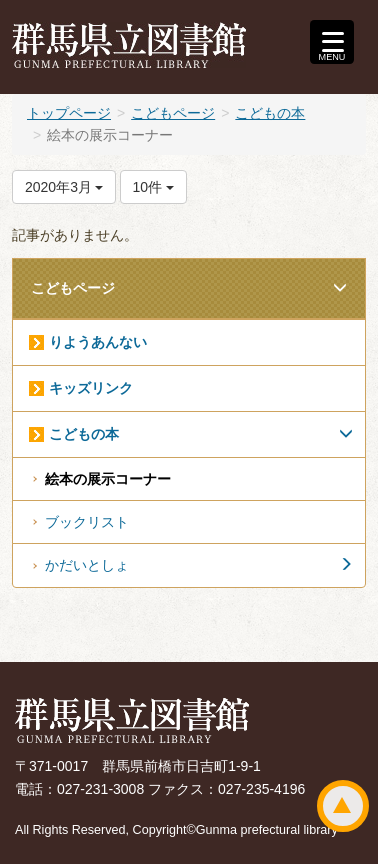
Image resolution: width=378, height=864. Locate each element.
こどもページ (173, 113)
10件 (153, 187)
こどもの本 (270, 113)
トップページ (69, 113)
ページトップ (343, 806)
